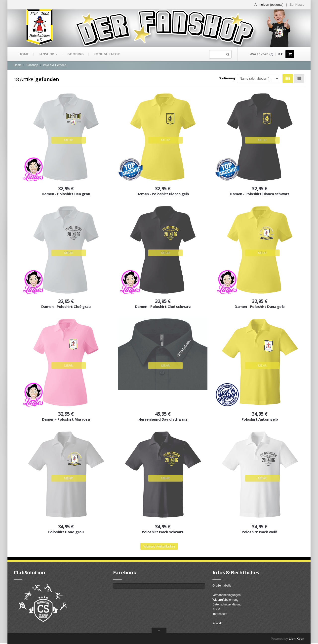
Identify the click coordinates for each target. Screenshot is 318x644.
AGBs (216, 609)
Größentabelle (222, 586)
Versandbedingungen (226, 595)
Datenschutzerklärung (227, 604)
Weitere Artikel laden (159, 546)
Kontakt (218, 623)
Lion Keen (297, 639)
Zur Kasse (297, 5)
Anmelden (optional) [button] (269, 5)
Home (24, 54)
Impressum (220, 614)
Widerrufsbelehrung (225, 600)
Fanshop (48, 54)
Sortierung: (227, 78)
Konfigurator (107, 54)
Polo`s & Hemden (55, 65)
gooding (76, 54)
